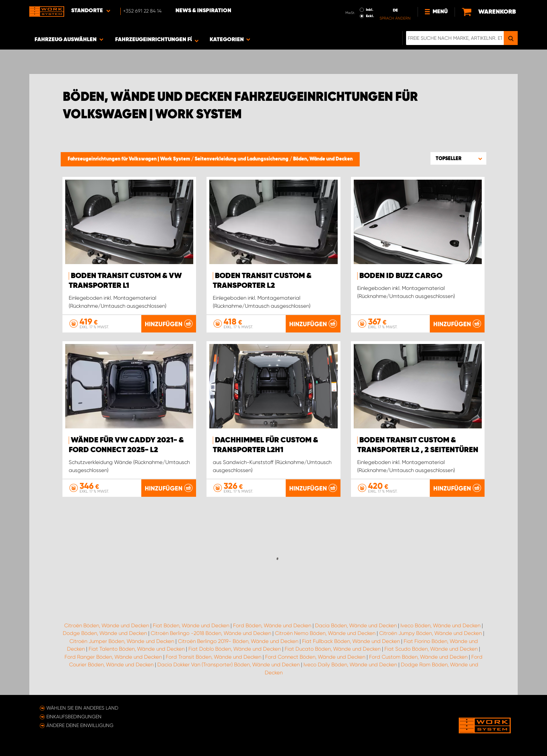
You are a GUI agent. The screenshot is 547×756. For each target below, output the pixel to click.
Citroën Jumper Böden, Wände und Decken (122, 641)
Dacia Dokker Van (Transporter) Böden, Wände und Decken (228, 665)
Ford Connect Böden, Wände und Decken (315, 657)
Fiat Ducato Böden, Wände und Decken (333, 649)
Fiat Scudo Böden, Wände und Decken (431, 649)
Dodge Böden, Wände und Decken (105, 633)
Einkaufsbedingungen (74, 717)
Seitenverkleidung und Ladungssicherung (242, 159)
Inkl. (370, 10)
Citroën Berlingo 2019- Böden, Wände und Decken (238, 641)
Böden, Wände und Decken (323, 159)
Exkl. (370, 16)
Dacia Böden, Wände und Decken (356, 626)
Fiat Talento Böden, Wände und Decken (137, 649)
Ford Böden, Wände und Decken (272, 626)
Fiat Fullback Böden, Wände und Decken (351, 641)
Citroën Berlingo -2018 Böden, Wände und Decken (211, 633)
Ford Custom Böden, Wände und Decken (418, 657)
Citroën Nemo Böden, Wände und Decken (325, 633)
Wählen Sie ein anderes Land (82, 708)
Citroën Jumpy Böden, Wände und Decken (430, 633)
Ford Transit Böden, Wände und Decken (213, 657)
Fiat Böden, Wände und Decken (191, 626)
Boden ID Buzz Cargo (401, 276)
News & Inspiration (203, 11)
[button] (458, 158)
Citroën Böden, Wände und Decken (107, 626)
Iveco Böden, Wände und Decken (440, 626)
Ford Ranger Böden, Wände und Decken (113, 657)
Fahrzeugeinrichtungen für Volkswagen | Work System (129, 159)
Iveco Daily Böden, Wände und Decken (350, 665)
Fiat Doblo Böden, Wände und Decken (235, 649)
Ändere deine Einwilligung (80, 725)
